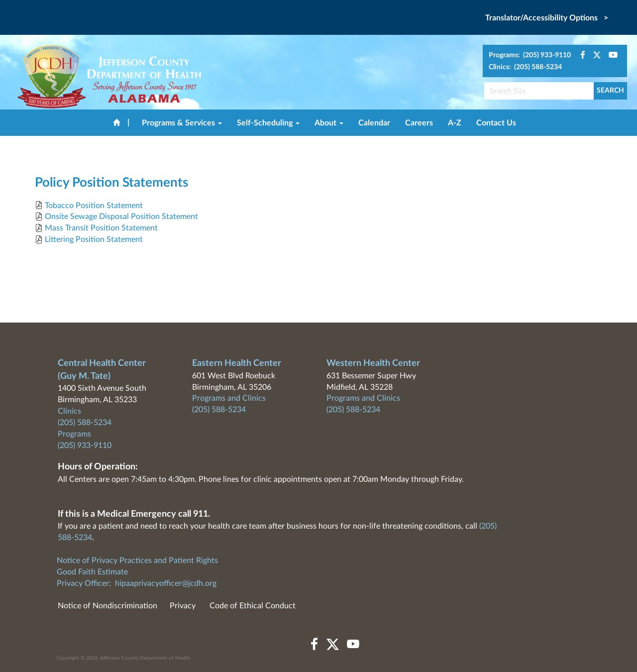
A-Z (455, 123)
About (329, 123)
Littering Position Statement (94, 239)
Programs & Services (182, 123)
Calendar (374, 123)
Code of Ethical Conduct (253, 606)
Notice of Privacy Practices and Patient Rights (137, 560)
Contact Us (496, 123)
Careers (419, 123)
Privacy (183, 606)
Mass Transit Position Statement (101, 228)
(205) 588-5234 (85, 423)
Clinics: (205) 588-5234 (525, 67)
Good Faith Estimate (92, 572)
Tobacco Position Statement (94, 206)
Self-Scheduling (268, 123)
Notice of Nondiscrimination (107, 606)
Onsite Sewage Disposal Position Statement (121, 217)
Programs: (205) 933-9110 (530, 55)
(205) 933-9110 (85, 446)
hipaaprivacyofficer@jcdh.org (166, 583)
